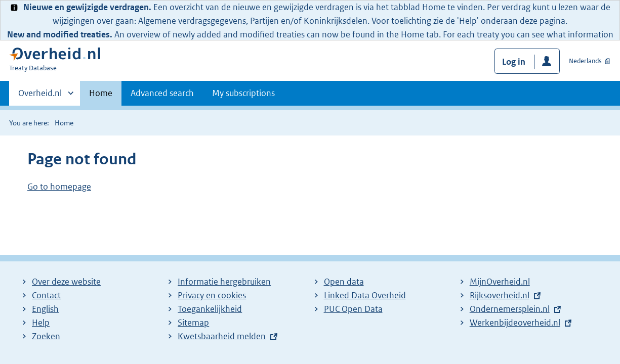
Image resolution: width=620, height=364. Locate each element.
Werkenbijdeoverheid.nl (518, 323)
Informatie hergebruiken (224, 282)
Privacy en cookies (212, 295)
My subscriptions (243, 93)
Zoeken (46, 336)
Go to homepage (59, 187)
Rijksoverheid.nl (502, 295)
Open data (344, 282)
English (45, 309)
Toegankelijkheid (210, 309)
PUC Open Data (353, 309)
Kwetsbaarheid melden (222, 336)
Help (41, 323)
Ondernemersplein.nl (512, 309)
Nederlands (585, 61)
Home (101, 93)
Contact (46, 295)
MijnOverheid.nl (500, 282)
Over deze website (66, 282)
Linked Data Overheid (365, 295)
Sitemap (193, 323)
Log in (514, 62)
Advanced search (162, 93)
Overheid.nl (40, 96)
